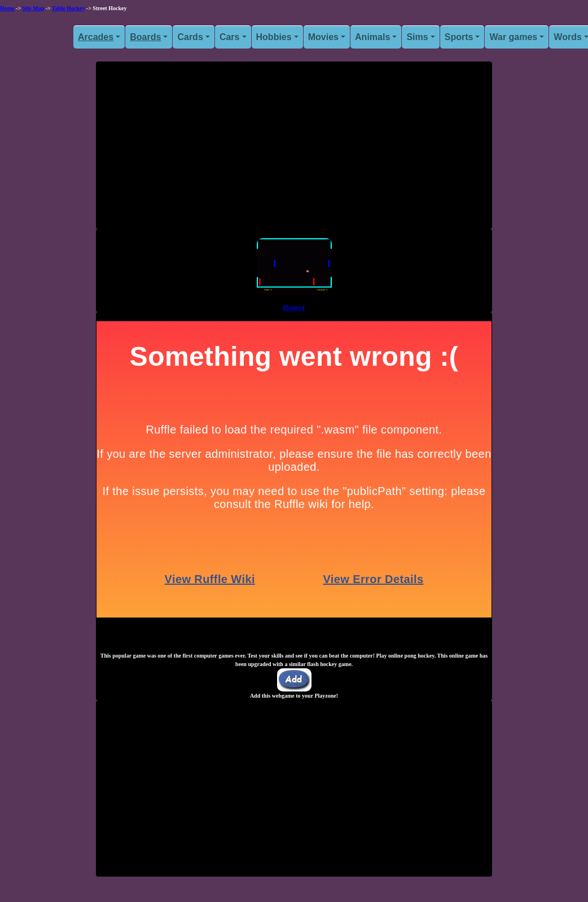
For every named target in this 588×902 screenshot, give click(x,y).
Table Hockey (68, 8)
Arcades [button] (96, 37)
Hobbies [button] (274, 37)
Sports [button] (459, 37)
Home (7, 8)
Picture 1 (294, 307)
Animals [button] (372, 37)
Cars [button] (230, 37)
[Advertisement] (294, 150)
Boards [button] (145, 37)
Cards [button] (190, 37)
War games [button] (513, 37)
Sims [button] (417, 37)
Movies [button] (323, 37)
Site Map (34, 8)
